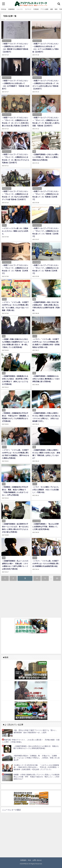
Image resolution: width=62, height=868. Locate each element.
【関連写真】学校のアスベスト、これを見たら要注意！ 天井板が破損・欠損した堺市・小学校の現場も (31, 741)
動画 (56, 9)
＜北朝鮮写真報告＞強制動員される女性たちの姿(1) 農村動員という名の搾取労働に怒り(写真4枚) (46, 379)
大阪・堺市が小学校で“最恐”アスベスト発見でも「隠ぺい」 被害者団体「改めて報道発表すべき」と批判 (36, 731)
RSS (30, 860)
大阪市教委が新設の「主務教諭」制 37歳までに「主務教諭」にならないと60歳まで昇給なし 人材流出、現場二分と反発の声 (37, 758)
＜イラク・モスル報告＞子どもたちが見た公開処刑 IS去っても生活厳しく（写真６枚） (46, 490)
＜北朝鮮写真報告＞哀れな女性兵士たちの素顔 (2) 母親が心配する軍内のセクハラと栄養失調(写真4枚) (36, 747)
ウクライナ (28, 9)
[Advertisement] (31, 599)
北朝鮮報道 (11, 9)
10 (57, 578)
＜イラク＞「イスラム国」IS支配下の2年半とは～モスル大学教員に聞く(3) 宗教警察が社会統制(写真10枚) (46, 564)
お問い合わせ (37, 860)
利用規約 (23, 860)
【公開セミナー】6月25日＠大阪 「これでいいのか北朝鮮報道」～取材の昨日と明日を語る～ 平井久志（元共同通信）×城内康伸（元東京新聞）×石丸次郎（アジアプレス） (36, 767)
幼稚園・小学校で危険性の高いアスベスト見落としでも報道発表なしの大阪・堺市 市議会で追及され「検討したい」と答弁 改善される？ (37, 777)
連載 (51, 9)
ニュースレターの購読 (11, 810)
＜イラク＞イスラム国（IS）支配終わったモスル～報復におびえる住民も (15, 231)
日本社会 (4, 9)
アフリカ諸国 (44, 9)
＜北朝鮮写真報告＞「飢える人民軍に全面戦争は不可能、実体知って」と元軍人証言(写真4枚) (46, 527)
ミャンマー (20, 9)
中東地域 (36, 9)
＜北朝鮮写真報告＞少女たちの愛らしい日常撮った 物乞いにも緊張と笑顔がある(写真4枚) (46, 157)
